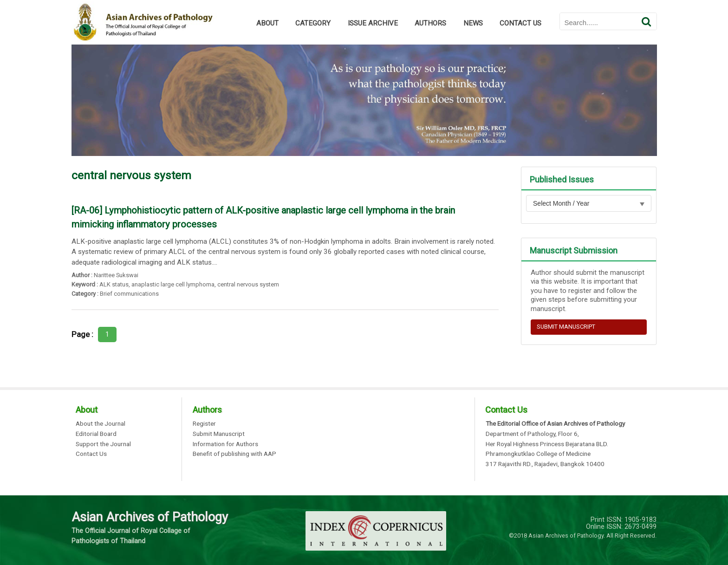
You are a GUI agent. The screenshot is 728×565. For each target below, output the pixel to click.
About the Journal (101, 424)
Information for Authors (225, 444)
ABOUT (267, 23)
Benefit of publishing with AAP (234, 454)
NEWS (473, 23)
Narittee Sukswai (116, 275)
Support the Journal (103, 444)
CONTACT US (520, 23)
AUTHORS (430, 23)
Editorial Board (96, 434)
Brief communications (129, 294)
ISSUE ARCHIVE (373, 23)
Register (204, 424)
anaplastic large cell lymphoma (173, 284)
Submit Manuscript (219, 434)
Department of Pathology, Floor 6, (532, 434)
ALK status (114, 284)
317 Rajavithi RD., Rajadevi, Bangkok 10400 (545, 464)
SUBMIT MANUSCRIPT (566, 327)
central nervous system (248, 284)
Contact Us (91, 454)
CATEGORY (313, 23)
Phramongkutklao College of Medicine (538, 454)
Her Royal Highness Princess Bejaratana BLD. (547, 444)
